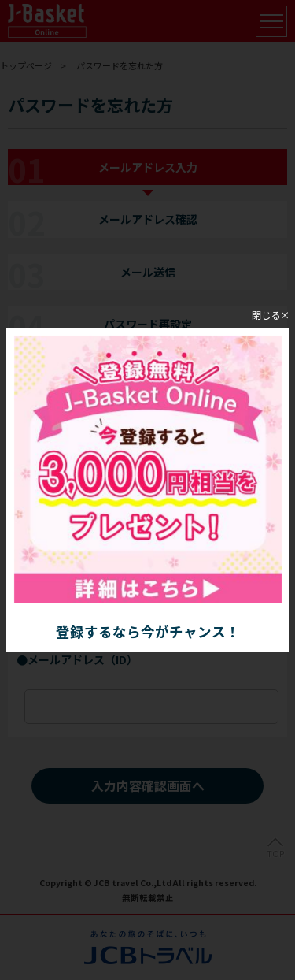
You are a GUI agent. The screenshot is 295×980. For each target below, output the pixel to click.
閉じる (266, 314)
